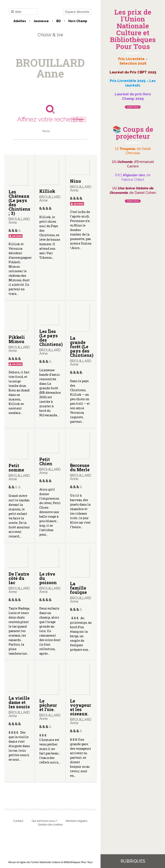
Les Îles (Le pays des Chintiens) (51, 338)
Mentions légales (76, 821)
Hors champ (78, 21)
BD (59, 21)
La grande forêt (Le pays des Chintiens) (82, 347)
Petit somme (16, 468)
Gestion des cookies (50, 825)
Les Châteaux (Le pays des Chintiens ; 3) (19, 202)
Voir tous (133, 107)
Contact (18, 821)
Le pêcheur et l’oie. (48, 705)
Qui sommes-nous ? (44, 821)
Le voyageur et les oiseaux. (81, 707)
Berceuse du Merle (80, 467)
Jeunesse (41, 21)
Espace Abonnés (77, 12)
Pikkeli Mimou (17, 339)
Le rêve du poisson (48, 578)
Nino (76, 181)
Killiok (47, 191)
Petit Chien (46, 461)
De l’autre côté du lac (19, 578)
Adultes (20, 21)
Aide (16, 12)
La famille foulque (78, 588)
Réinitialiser (79, 119)
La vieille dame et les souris (19, 702)
